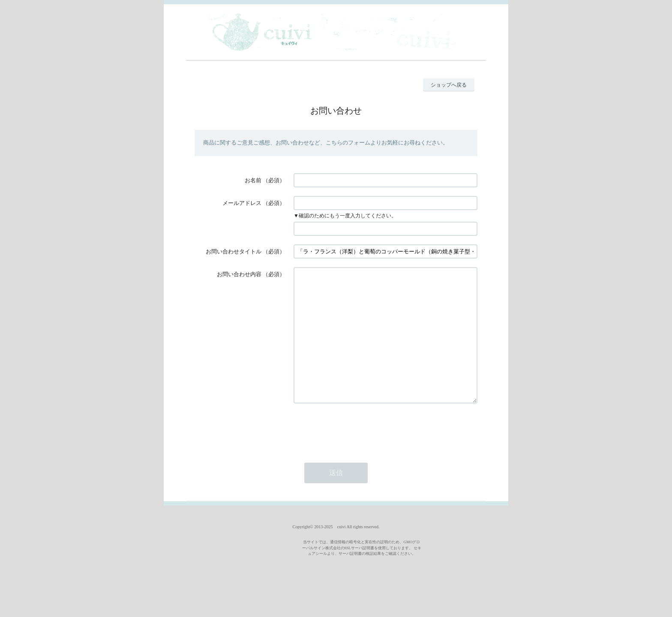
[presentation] (359, 454)
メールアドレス (242, 203)
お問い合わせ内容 (239, 274)
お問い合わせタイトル (234, 251)
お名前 (253, 180)
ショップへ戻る (449, 85)
